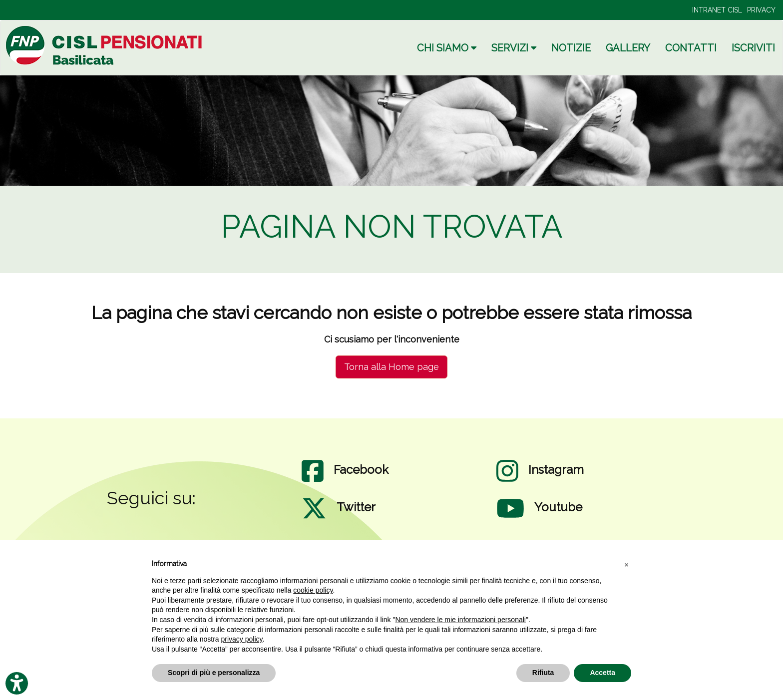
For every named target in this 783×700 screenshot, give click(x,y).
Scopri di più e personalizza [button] (214, 673)
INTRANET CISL (717, 10)
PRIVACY (761, 10)
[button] (626, 564)
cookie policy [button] (313, 590)
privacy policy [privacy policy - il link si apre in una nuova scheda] (242, 639)
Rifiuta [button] (543, 673)
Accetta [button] (602, 673)
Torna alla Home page (391, 367)
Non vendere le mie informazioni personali (460, 620)
